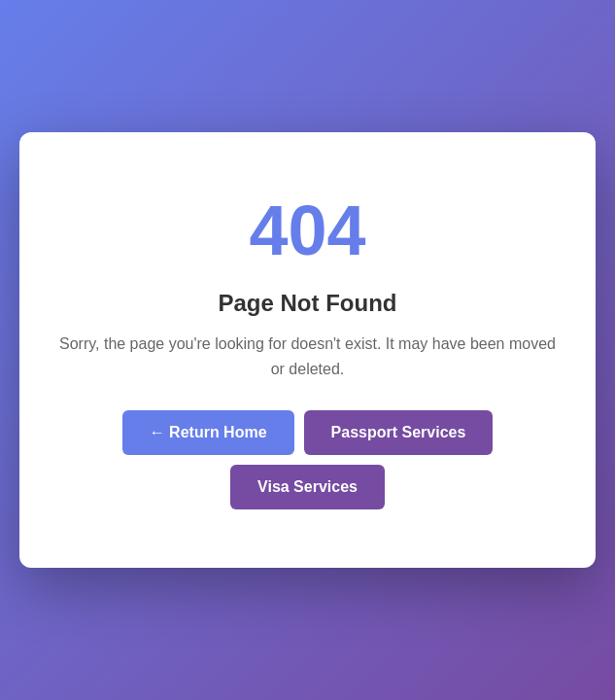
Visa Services (307, 487)
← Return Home (208, 432)
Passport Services (399, 432)
